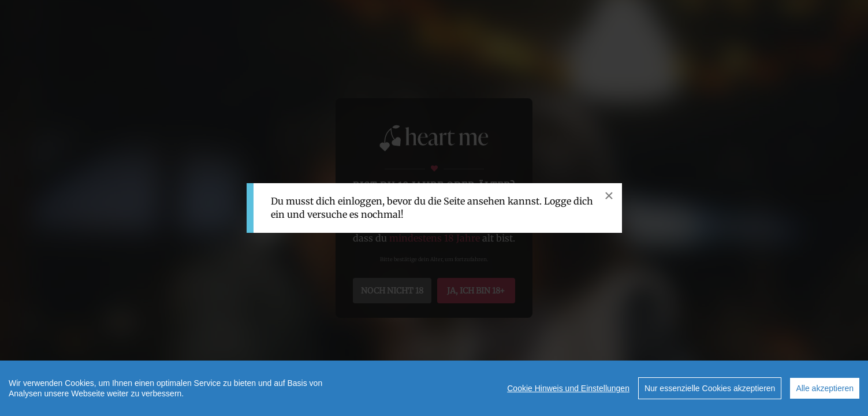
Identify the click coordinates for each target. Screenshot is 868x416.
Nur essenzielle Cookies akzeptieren (710, 388)
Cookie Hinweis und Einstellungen (568, 388)
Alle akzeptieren (825, 388)
